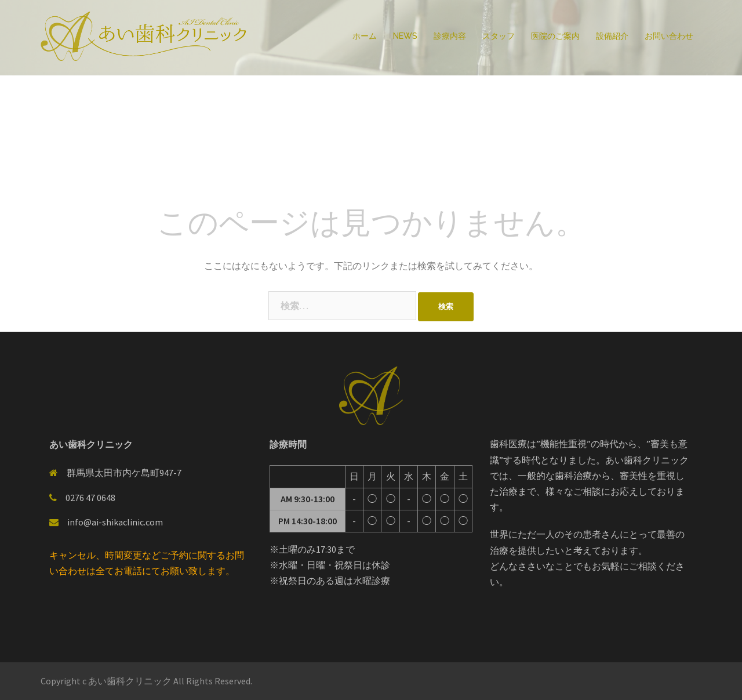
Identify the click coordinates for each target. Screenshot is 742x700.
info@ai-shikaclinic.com (115, 522)
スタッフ (499, 36)
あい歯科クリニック (131, 681)
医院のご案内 (555, 36)
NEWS (405, 36)
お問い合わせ (669, 36)
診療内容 (450, 36)
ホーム (365, 36)
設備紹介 (612, 36)
